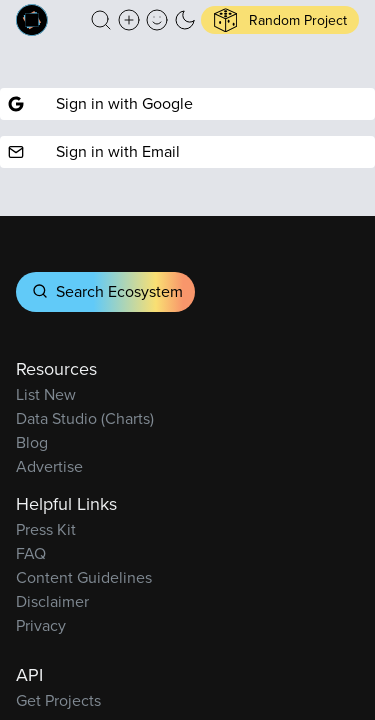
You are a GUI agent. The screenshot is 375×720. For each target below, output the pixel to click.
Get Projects (58, 700)
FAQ (31, 553)
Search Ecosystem (105, 291)
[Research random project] (280, 20)
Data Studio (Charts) (85, 418)
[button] (101, 20)
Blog (32, 442)
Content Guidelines (84, 577)
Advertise (49, 466)
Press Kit (46, 529)
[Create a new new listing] (129, 20)
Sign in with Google (100, 103)
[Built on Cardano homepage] (32, 20)
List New (46, 394)
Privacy (41, 625)
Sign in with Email (94, 151)
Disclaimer (52, 601)
